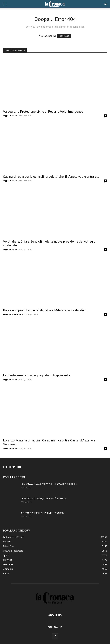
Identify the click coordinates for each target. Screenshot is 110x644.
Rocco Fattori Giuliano (13, 314)
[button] (5, 4)
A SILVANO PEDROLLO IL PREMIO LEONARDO (42, 513)
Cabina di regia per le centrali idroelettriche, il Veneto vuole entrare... (51, 177)
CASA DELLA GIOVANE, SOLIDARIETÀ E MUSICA (44, 499)
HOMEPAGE (64, 36)
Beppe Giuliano (10, 116)
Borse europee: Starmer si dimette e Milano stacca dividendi (46, 310)
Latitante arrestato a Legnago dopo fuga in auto (36, 375)
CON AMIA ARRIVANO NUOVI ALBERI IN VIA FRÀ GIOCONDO (49, 484)
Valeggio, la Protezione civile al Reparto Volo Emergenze (43, 112)
